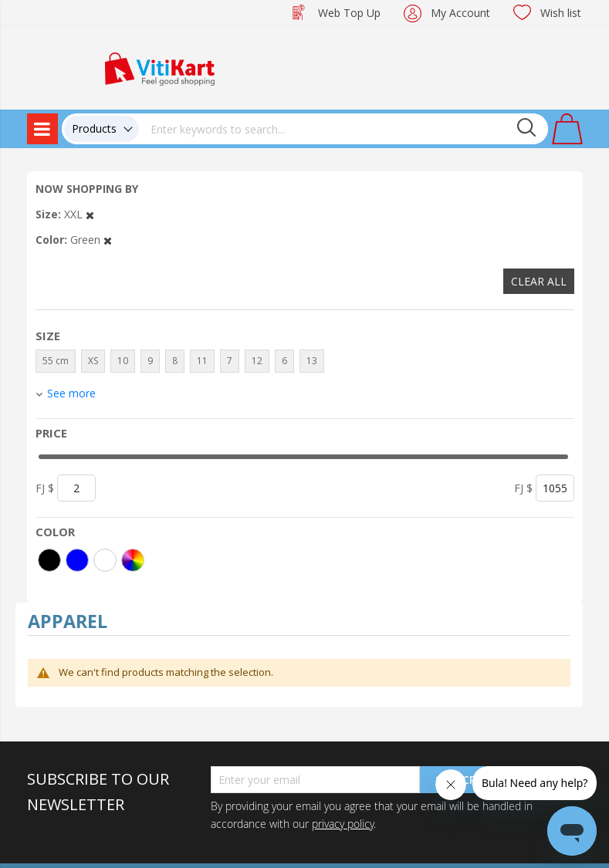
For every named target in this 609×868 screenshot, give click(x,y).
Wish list (561, 13)
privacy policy (343, 824)
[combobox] (343, 129)
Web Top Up (349, 13)
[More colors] (133, 560)
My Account (460, 13)
